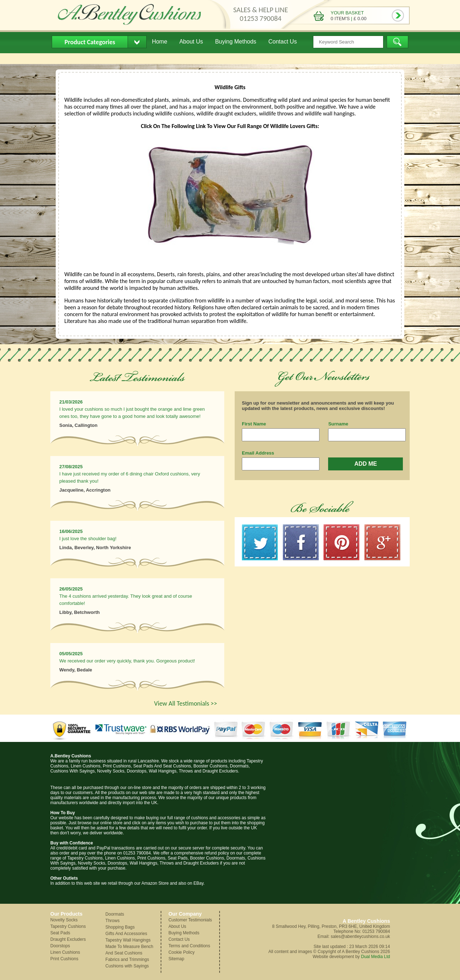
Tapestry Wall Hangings (128, 940)
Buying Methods (236, 42)
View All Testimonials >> (186, 703)
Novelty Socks (64, 920)
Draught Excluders (68, 939)
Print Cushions (64, 959)
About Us (191, 42)
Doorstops (60, 946)
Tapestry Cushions (68, 926)
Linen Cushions (65, 952)
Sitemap (176, 959)
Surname (338, 424)
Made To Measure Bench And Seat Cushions (129, 950)
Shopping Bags (120, 927)
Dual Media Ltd (375, 957)
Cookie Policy (182, 952)
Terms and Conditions (189, 946)
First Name (254, 424)
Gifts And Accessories (126, 934)
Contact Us (283, 42)
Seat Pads (60, 933)
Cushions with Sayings (127, 966)
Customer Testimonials (190, 920)
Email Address (258, 453)
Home (160, 42)
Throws (112, 921)
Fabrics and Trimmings (127, 960)
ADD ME (366, 464)
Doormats (115, 914)
